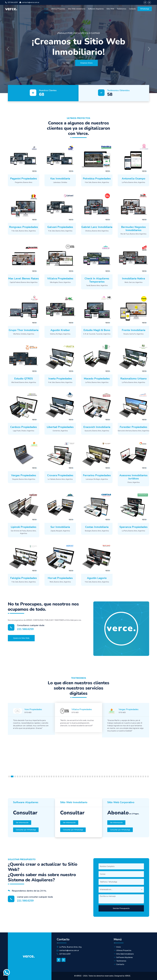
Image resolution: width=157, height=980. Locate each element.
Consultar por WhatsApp (26, 830)
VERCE (79, 976)
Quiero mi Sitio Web (21, 638)
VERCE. (128, 976)
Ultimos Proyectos (58, 9)
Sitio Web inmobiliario (77, 9)
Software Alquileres (96, 9)
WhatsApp (145, 9)
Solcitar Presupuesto (121, 908)
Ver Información (22, 823)
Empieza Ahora (86, 63)
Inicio (46, 9)
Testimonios (122, 9)
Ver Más (66, 63)
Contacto (132, 9)
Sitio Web (110, 9)
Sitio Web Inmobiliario (124, 954)
